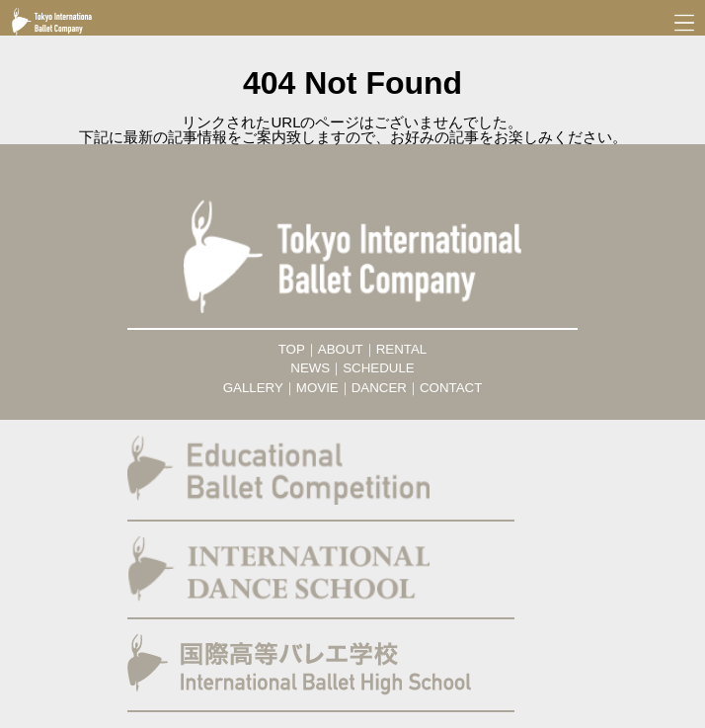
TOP (292, 349)
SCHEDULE (379, 368)
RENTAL (402, 349)
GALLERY (253, 388)
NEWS (310, 368)
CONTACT (451, 388)
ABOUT (341, 349)
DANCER (379, 388)
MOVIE (317, 388)
